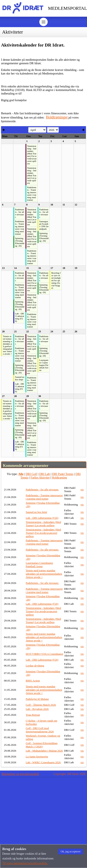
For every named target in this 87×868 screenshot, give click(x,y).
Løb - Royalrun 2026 (37, 709)
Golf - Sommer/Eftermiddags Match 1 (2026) (42, 745)
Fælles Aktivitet (40, 477)
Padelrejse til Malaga (37, 699)
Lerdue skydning (35, 666)
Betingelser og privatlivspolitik (20, 774)
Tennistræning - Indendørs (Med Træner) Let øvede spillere (43, 524)
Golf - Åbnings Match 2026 (41, 705)
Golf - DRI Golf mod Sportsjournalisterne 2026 (40, 730)
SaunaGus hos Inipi (36, 512)
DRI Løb (45, 474)
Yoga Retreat (33, 715)
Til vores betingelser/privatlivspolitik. (25, 863)
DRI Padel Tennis (63, 474)
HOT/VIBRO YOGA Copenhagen (44, 654)
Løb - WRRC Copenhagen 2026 (43, 762)
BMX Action (33, 681)
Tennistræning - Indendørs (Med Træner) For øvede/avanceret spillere (43, 533)
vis (82, 489)
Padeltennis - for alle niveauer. (42, 489)
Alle (21, 474)
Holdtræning (59, 477)
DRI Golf (31, 474)
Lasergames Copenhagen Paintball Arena (39, 565)
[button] (71, 852)
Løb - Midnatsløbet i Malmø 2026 (44, 751)
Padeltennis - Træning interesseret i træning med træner (44, 497)
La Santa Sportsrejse (37, 757)
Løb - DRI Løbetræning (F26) (42, 518)
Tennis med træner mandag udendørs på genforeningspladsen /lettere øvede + (44, 574)
